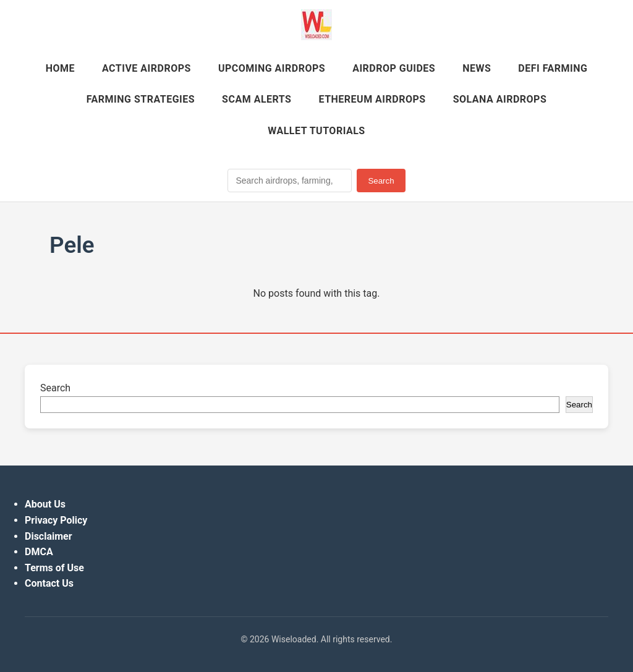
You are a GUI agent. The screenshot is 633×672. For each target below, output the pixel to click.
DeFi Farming (553, 68)
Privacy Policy (56, 520)
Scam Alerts (257, 99)
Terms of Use (54, 568)
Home (60, 68)
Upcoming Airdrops (272, 68)
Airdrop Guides (394, 68)
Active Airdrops (147, 68)
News (477, 68)
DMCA (39, 552)
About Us (45, 504)
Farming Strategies (141, 99)
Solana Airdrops (500, 99)
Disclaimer (49, 536)
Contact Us (49, 583)
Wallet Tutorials (316, 131)
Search (381, 181)
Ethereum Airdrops (372, 99)
